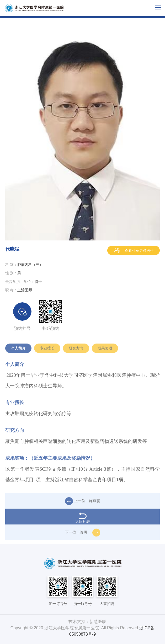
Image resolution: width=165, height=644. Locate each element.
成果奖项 (105, 350)
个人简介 (18, 350)
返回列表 (83, 520)
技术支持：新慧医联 (87, 622)
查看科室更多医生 (134, 250)
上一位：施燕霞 (82, 503)
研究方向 (76, 350)
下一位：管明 (83, 534)
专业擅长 (47, 350)
